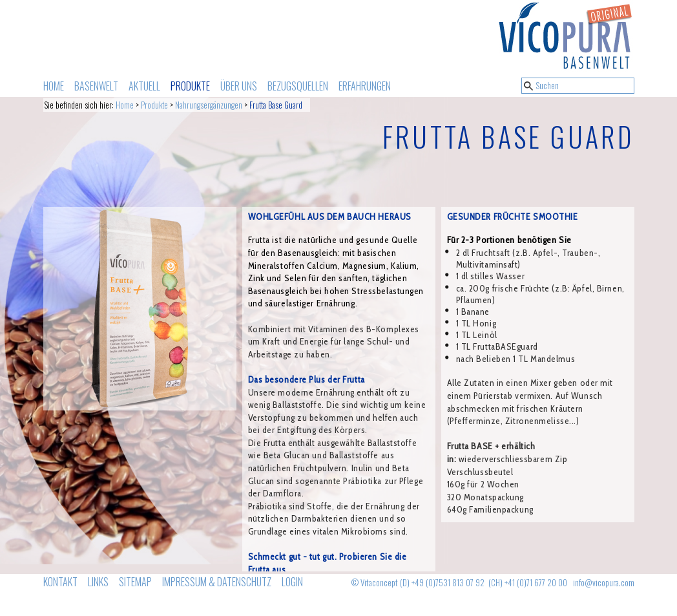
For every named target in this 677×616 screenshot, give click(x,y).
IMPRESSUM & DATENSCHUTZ (217, 582)
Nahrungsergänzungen (209, 105)
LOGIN (292, 582)
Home (125, 105)
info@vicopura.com (604, 582)
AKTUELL (144, 86)
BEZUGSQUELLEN (298, 86)
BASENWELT (96, 86)
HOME (54, 86)
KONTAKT (60, 582)
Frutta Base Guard (276, 105)
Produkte (154, 105)
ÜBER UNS (239, 86)
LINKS (98, 582)
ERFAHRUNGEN (365, 86)
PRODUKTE (190, 86)
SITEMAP (135, 582)
